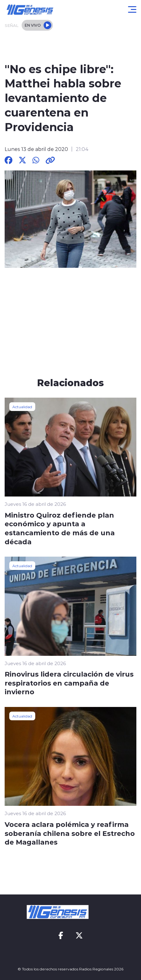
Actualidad (22, 407)
